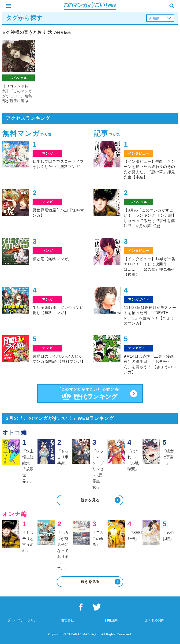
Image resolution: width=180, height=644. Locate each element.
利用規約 (111, 620)
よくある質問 (155, 620)
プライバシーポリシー (24, 620)
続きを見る (90, 500)
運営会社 (67, 620)
